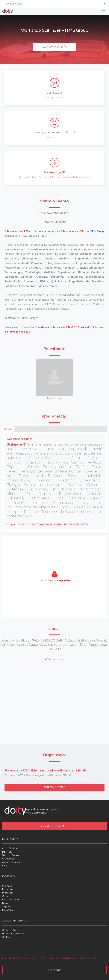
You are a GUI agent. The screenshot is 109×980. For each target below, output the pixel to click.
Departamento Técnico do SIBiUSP (55, 327)
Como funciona (10, 848)
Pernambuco (8, 910)
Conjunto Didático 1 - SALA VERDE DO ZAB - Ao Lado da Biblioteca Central (54, 177)
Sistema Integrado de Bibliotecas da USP (59, 231)
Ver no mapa (55, 659)
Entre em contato (55, 787)
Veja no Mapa (55, 970)
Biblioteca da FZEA (18, 231)
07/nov (8, 429)
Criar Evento (8, 859)
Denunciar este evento (13, 934)
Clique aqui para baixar (54, 98)
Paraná (5, 903)
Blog (5, 866)
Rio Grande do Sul (11, 900)
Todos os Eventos (11, 855)
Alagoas (6, 906)
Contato (6, 937)
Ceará (5, 896)
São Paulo (7, 886)
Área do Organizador (12, 862)
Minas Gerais (8, 893)
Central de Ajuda (10, 930)
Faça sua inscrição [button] (55, 47)
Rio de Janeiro (9, 889)
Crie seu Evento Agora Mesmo (55, 826)
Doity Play (7, 852)
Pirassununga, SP (54, 172)
